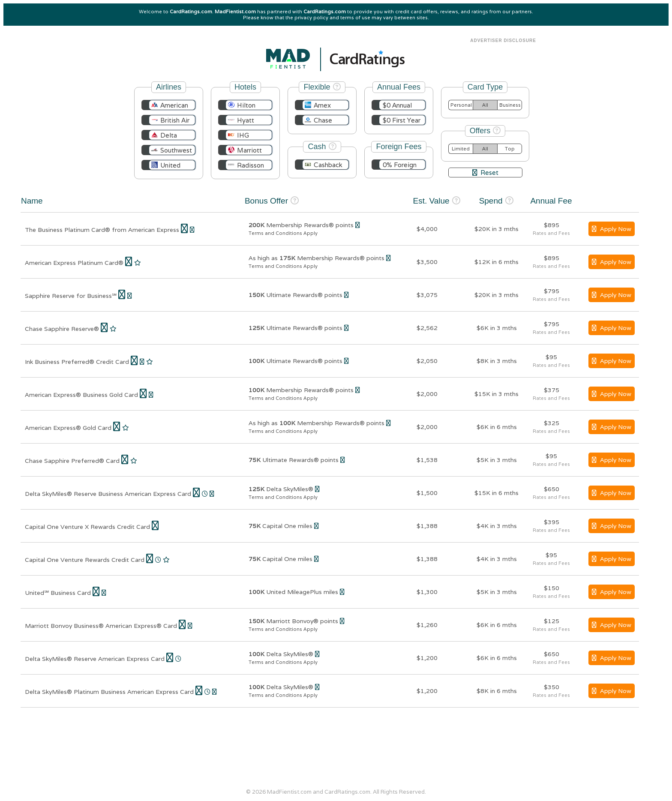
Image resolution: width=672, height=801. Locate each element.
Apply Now (612, 229)
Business (510, 105)
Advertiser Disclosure (503, 40)
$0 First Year (402, 120)
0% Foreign (400, 165)
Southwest (176, 150)
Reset (485, 172)
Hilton (246, 105)
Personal (461, 105)
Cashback (328, 165)
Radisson (250, 165)
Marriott (249, 150)
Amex (322, 105)
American (174, 105)
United (170, 165)
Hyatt (246, 120)
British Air (175, 120)
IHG (243, 135)
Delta (169, 135)
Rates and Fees (551, 233)
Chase (323, 120)
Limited (461, 149)
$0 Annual (397, 105)
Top (510, 149)
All (485, 105)
